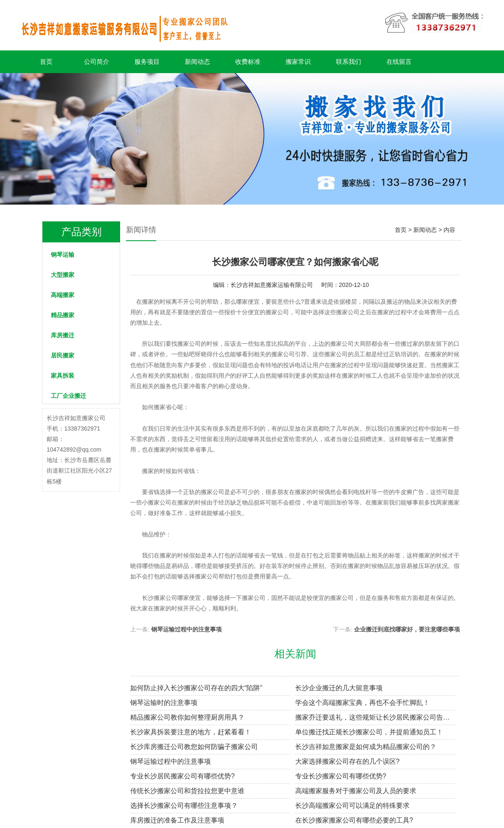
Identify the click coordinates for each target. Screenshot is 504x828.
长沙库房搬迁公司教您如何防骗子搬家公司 (194, 747)
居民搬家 (63, 355)
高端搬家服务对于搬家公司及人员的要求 (356, 791)
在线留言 (399, 62)
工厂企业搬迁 (68, 396)
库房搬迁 (63, 335)
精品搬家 (63, 315)
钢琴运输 (63, 255)
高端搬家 (63, 295)
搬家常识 (298, 62)
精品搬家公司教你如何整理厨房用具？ (187, 717)
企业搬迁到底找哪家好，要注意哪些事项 (407, 629)
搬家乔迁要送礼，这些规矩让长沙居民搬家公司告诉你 (375, 717)
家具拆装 (63, 376)
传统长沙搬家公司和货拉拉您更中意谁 (187, 791)
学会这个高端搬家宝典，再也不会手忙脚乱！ (362, 703)
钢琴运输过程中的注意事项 (186, 629)
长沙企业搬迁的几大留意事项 (339, 688)
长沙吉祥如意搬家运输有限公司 (272, 285)
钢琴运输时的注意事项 (164, 703)
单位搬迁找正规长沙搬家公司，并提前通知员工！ (369, 732)
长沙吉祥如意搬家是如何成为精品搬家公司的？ (366, 747)
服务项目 (147, 62)
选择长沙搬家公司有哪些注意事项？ (184, 806)
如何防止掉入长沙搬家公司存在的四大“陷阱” (196, 688)
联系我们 (349, 62)
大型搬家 (63, 275)
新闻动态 (197, 62)
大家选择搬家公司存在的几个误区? (348, 761)
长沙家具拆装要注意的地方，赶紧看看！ (191, 732)
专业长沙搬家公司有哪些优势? (341, 776)
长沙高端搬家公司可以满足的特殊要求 (352, 806)
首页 (46, 62)
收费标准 (248, 62)
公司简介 (97, 62)
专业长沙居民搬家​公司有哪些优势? (182, 776)
